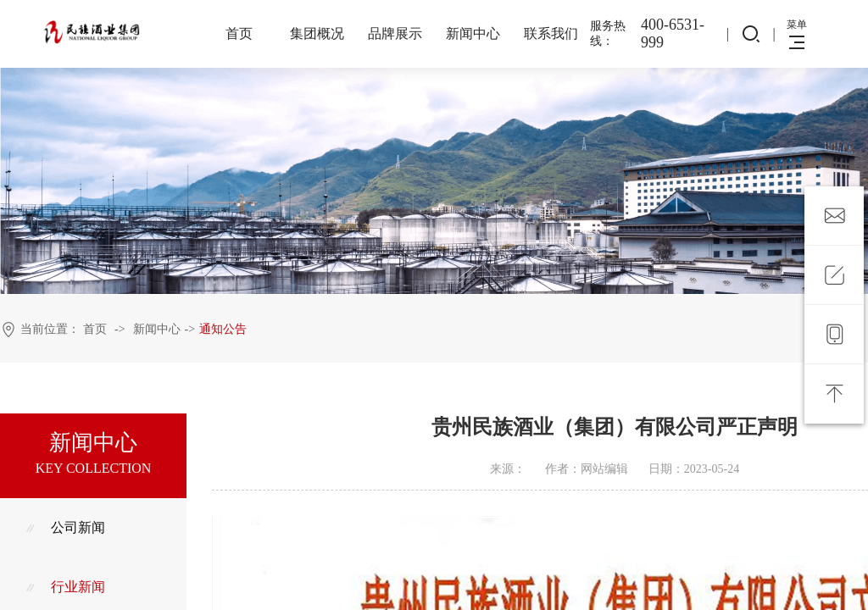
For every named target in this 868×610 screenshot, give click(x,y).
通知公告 (223, 329)
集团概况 (317, 33)
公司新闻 (65, 527)
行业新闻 (65, 587)
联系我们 (551, 33)
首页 (239, 33)
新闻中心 (473, 33)
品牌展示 (395, 33)
